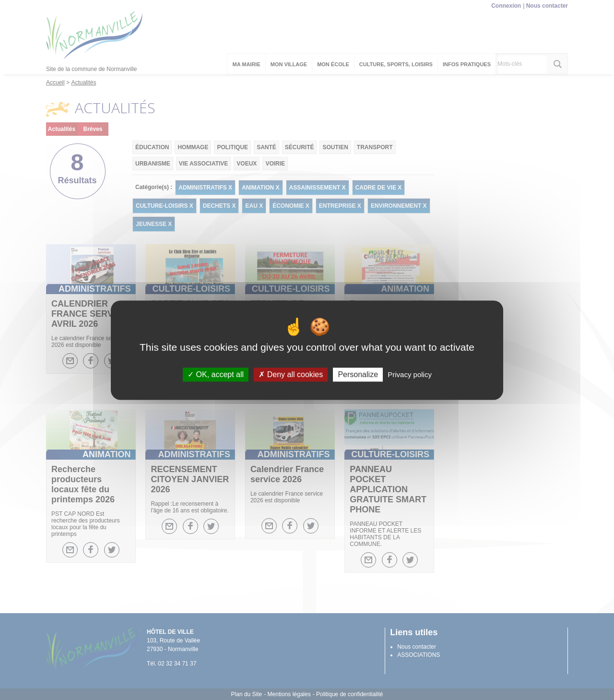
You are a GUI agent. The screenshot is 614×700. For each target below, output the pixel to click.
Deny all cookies (291, 374)
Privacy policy (410, 374)
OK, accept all (216, 374)
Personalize (358, 374)
